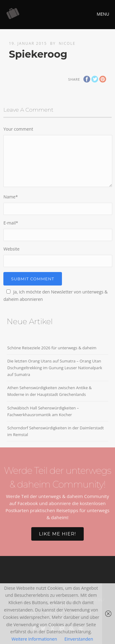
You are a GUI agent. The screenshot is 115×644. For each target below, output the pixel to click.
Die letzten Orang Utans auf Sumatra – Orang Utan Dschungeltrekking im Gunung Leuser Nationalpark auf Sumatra (55, 368)
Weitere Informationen (34, 639)
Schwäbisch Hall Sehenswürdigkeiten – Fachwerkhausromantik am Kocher (43, 411)
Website (11, 249)
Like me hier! (57, 534)
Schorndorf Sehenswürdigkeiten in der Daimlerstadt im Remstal (56, 431)
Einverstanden (79, 639)
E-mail (11, 223)
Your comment (18, 129)
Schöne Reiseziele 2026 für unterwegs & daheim (52, 348)
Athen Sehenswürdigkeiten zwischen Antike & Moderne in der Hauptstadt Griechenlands (50, 391)
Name (11, 197)
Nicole (67, 43)
